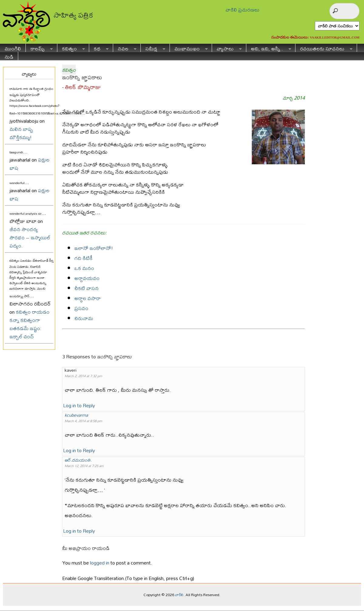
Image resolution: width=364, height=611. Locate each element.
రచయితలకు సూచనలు (324, 48)
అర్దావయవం (87, 278)
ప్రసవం (81, 308)
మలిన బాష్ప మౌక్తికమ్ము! (21, 133)
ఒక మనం (84, 268)
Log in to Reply (79, 405)
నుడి (9, 56)
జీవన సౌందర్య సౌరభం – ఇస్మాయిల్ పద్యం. (30, 237)
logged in (100, 563)
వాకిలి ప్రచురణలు (242, 10)
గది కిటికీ (83, 258)
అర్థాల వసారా (88, 298)
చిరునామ (84, 318)
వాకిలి (179, 595)
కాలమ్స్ (39, 48)
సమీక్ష (153, 48)
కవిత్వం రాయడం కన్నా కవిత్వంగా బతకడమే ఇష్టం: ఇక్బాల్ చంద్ (29, 324)
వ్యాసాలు (227, 48)
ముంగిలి (13, 48)
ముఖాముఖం (189, 48)
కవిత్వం (71, 48)
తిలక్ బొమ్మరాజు (83, 87)
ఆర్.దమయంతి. (78, 460)
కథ (99, 48)
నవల (125, 48)
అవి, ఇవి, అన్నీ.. (269, 48)
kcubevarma (76, 415)
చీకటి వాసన (86, 288)
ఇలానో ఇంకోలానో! (94, 248)
